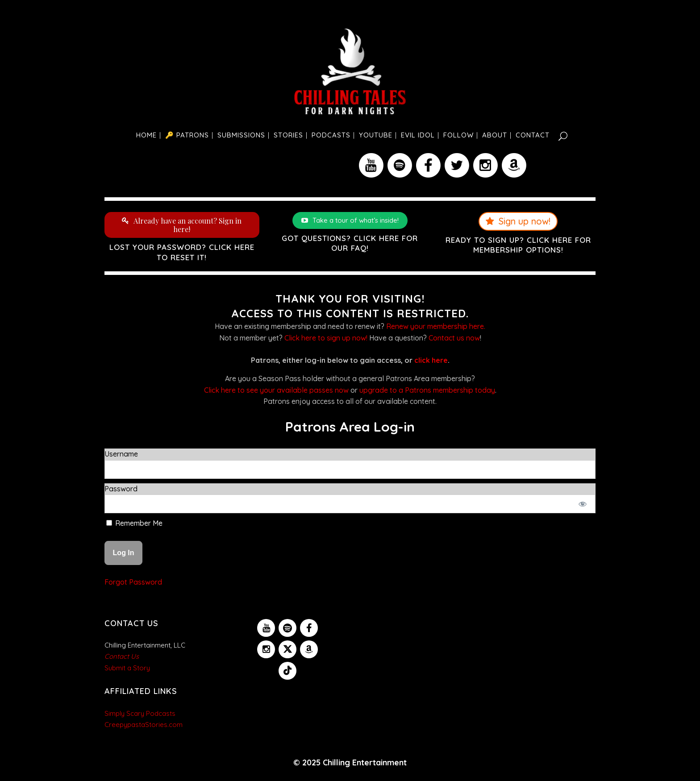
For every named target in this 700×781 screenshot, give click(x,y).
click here (431, 360)
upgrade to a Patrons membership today (427, 390)
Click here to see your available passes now (276, 390)
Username (121, 454)
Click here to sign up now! (326, 338)
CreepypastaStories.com (144, 725)
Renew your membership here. (436, 326)
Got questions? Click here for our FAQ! (350, 243)
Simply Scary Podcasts (140, 713)
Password (121, 489)
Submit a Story (127, 668)
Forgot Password (133, 582)
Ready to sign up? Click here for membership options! (518, 245)
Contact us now (454, 338)
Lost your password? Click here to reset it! (182, 252)
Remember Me (134, 523)
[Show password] (583, 504)
